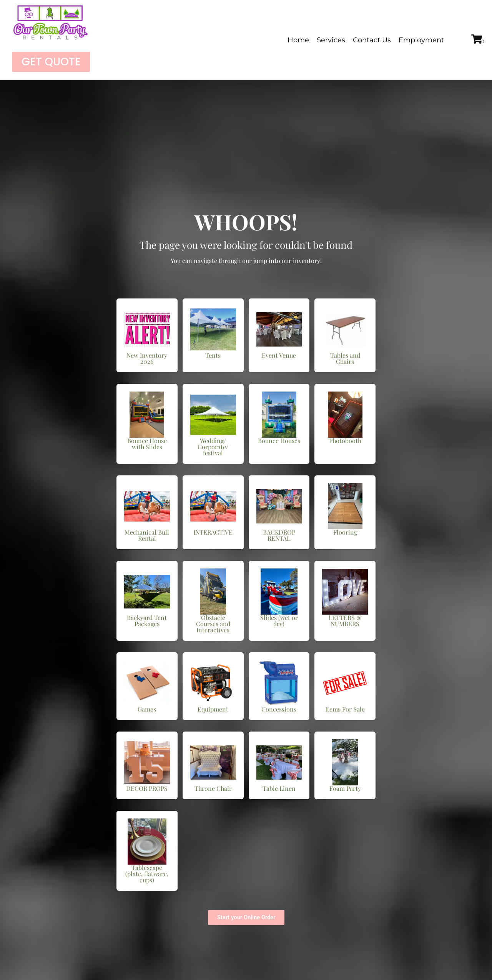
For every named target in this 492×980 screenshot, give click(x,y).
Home (298, 40)
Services (331, 40)
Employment (421, 40)
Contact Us (372, 40)
